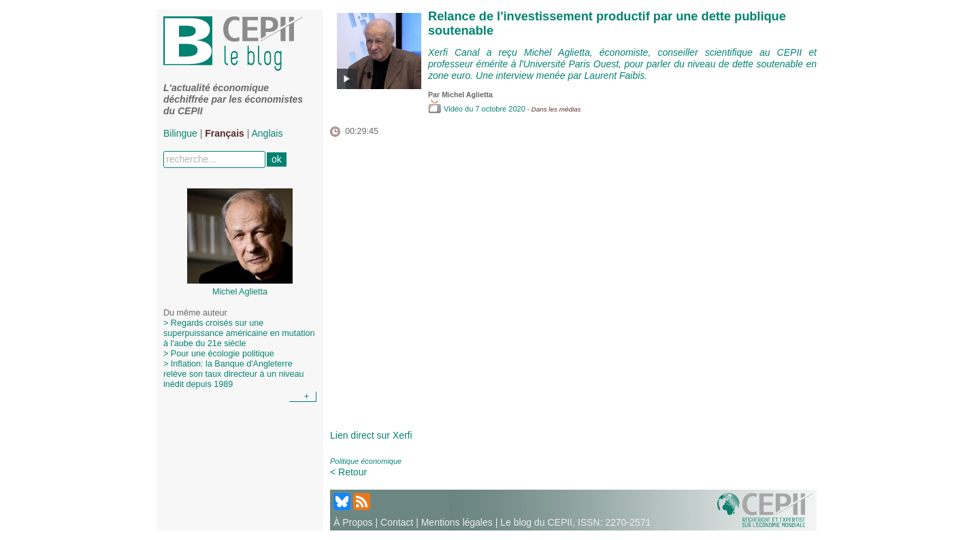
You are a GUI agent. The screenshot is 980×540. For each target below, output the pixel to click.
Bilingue (180, 133)
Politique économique (366, 461)
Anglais (267, 133)
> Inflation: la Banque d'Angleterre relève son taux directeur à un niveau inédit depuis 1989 (234, 374)
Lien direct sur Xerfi (371, 435)
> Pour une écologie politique (219, 354)
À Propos (353, 522)
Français (225, 133)
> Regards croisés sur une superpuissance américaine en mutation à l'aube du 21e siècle (239, 333)
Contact (397, 522)
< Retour (348, 472)
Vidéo (446, 109)
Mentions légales (457, 522)
